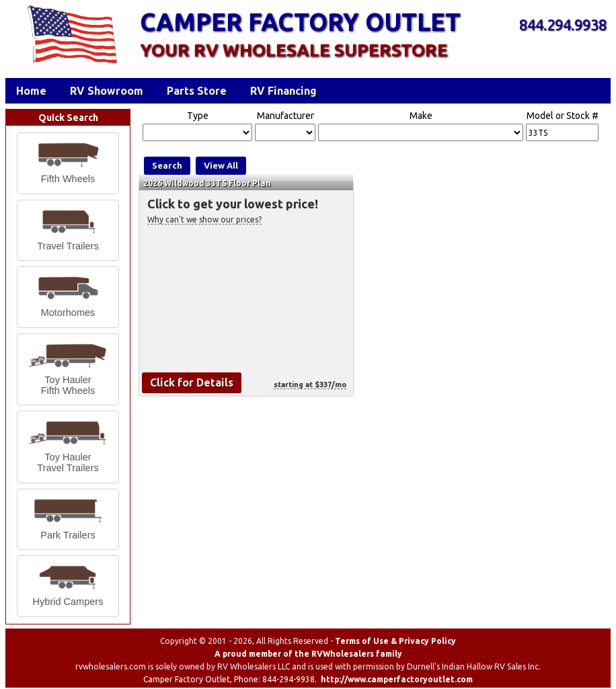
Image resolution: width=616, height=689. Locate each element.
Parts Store (197, 91)
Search (167, 165)
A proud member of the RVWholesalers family (308, 654)
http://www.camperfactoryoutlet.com (397, 679)
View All (221, 165)
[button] (68, 163)
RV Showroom (107, 91)
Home (31, 91)
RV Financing (283, 91)
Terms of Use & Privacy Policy (395, 641)
